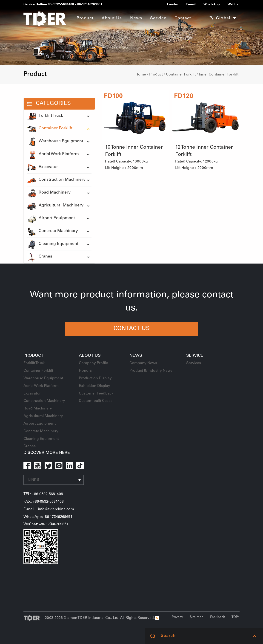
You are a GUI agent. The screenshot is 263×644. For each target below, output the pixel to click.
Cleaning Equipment (53, 244)
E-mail (191, 5)
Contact (183, 18)
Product (156, 75)
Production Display (95, 378)
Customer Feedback (96, 394)
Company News (143, 363)
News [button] (136, 18)
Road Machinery (49, 193)
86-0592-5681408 (61, 5)
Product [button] (85, 18)
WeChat (234, 5)
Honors (85, 371)
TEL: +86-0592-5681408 (43, 494)
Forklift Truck (45, 116)
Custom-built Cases (96, 401)
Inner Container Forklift (219, 75)
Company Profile (93, 363)
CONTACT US (132, 329)
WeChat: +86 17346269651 (46, 524)
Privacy (177, 617)
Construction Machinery (56, 180)
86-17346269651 (90, 5)
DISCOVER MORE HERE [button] (47, 453)
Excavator (43, 167)
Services (194, 363)
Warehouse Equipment (55, 142)
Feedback (217, 617)
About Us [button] (112, 18)
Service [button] (158, 18)
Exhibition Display (94, 386)
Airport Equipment (51, 218)
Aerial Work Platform (53, 154)
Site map (197, 617)
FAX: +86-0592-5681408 (44, 502)
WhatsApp (212, 5)
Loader (173, 5)
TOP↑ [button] (236, 617)
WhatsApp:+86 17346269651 (48, 517)
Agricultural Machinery (55, 206)
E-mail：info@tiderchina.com (49, 509)
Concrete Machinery (53, 231)
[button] (254, 636)
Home (141, 75)
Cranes (40, 257)
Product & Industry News (151, 371)
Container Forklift (181, 75)
